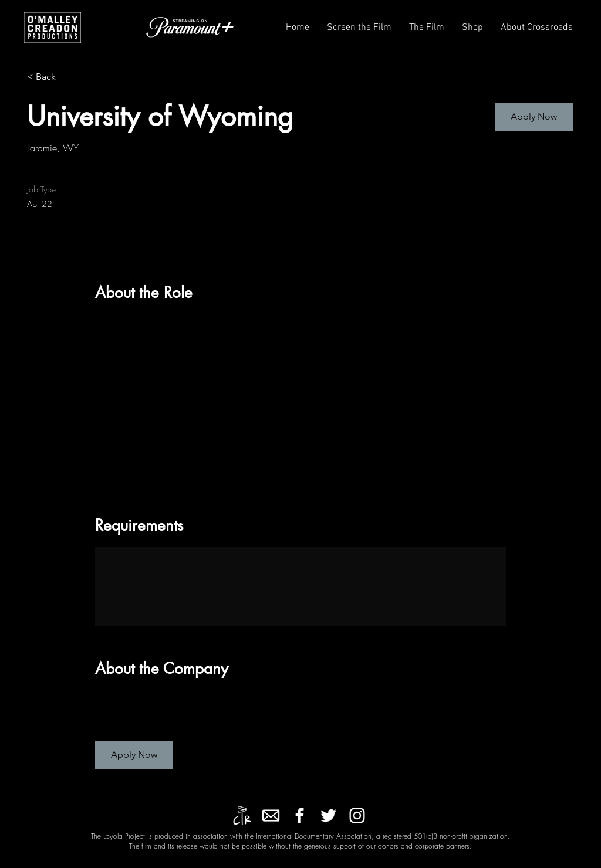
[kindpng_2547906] (271, 816)
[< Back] (69, 77)
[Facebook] (300, 816)
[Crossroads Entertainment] (242, 816)
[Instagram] (357, 816)
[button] (359, 28)
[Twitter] (328, 816)
